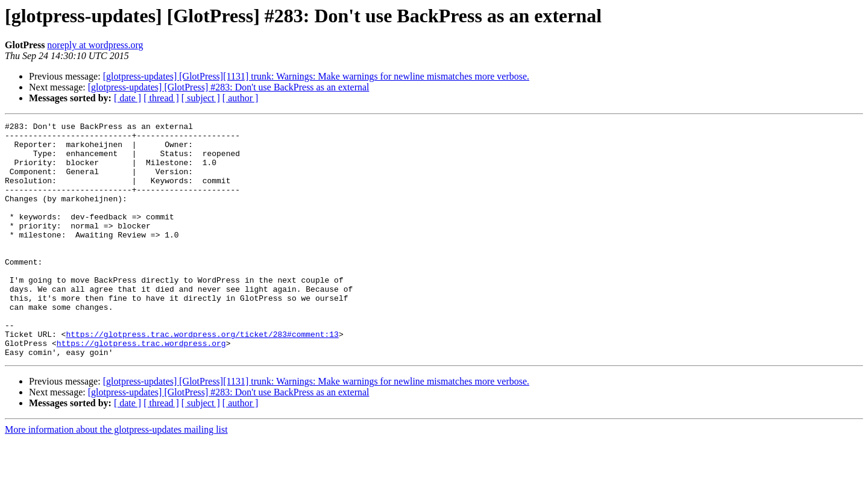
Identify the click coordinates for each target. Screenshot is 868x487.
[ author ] (241, 98)
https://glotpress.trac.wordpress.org (141, 388)
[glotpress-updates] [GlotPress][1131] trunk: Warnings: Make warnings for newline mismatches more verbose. (316, 76)
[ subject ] (201, 98)
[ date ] (127, 98)
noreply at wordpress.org (95, 45)
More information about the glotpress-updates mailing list (116, 476)
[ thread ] (161, 98)
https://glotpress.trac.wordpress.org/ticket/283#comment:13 (202, 377)
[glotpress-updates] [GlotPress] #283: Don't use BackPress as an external (229, 87)
